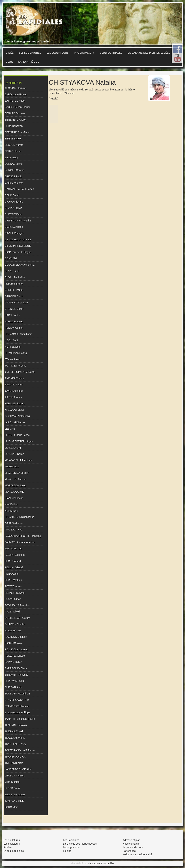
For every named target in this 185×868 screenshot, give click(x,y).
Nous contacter (131, 844)
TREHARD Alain (14, 763)
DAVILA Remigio (14, 233)
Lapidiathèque (29, 62)
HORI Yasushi (13, 347)
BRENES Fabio (13, 176)
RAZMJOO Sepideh (16, 637)
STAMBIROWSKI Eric (17, 700)
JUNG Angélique (14, 391)
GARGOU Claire (14, 296)
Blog (9, 62)
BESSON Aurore (14, 145)
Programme (83, 53)
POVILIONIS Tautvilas (17, 605)
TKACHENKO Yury (15, 744)
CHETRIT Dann (14, 214)
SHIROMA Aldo (13, 687)
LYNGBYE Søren (14, 454)
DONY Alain (11, 258)
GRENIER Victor (14, 309)
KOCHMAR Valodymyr (17, 416)
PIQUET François (15, 593)
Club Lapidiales (111, 53)
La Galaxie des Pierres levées (80, 844)
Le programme (71, 847)
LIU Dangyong (13, 448)
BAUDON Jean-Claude (18, 107)
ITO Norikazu (12, 359)
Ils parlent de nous (133, 847)
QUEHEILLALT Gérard (17, 618)
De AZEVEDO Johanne (18, 239)
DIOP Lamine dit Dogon (18, 252)
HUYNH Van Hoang (16, 353)
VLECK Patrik (12, 788)
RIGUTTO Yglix (13, 643)
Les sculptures (30, 53)
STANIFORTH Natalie (17, 706)
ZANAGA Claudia (14, 801)
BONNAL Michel (14, 164)
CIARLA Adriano (14, 227)
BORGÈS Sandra (15, 170)
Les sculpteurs (57, 53)
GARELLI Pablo (14, 290)
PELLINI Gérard (14, 567)
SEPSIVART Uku (14, 681)
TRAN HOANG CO (15, 757)
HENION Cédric (14, 328)
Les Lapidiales (71, 840)
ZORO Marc (11, 807)
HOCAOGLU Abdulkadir (18, 334)
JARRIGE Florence (15, 366)
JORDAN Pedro (14, 385)
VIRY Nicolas (12, 782)
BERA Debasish (14, 126)
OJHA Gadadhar (14, 523)
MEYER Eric (12, 467)
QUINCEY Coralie (15, 624)
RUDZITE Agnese (15, 656)
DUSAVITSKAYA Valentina (20, 265)
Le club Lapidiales (14, 851)
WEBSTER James (15, 794)
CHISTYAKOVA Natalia (18, 221)
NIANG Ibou (11, 504)
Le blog (67, 851)
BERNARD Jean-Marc (17, 132)
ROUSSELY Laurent (16, 649)
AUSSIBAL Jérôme (15, 88)
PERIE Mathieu (13, 580)
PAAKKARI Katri (14, 530)
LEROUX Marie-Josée (17, 435)
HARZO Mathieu (14, 321)
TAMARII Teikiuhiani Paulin (20, 719)
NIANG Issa (11, 511)
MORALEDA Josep (15, 485)
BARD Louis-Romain (16, 94)
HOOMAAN (11, 340)
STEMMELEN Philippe (17, 712)
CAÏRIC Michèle (14, 183)
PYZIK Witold (12, 612)
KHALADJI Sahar (14, 410)
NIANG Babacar (14, 498)
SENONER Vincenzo (16, 675)
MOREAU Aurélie (14, 492)
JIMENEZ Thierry (14, 378)
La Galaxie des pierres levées (149, 53)
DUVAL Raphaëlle (15, 277)
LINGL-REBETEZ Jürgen (19, 441)
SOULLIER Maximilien (17, 694)
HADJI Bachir (12, 315)
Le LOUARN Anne (15, 422)
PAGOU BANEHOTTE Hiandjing (23, 536)
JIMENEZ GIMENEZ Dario (20, 372)
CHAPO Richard (14, 202)
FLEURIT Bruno (14, 284)
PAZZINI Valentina (15, 555)
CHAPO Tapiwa (13, 208)
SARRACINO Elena (16, 668)
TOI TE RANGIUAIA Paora (20, 750)
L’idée (10, 53)
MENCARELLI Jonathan (18, 460)
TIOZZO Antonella (15, 738)
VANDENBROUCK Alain (18, 769)
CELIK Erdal (12, 195)
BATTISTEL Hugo (15, 101)
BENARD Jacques (15, 113)
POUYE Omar (13, 599)
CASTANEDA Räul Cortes (19, 189)
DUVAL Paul (12, 271)
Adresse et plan (131, 840)
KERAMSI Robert (15, 403)
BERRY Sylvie (13, 139)
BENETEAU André (15, 120)
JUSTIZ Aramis (13, 397)
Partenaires (129, 851)
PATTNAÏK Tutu (14, 549)
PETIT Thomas (13, 586)
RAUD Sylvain (13, 631)
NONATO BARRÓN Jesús (19, 517)
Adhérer (8, 847)
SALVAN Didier (13, 662)
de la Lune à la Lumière (101, 863)
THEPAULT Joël (14, 731)
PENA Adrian (12, 574)
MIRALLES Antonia (16, 479)
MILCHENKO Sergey (17, 473)
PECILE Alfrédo (13, 561)
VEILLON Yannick (15, 776)
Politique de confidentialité (137, 854)
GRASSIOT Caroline (16, 303)
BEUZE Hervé (13, 151)
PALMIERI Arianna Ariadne (20, 542)
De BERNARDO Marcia (18, 246)
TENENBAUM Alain (16, 725)
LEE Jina (10, 429)
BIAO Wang (11, 157)
